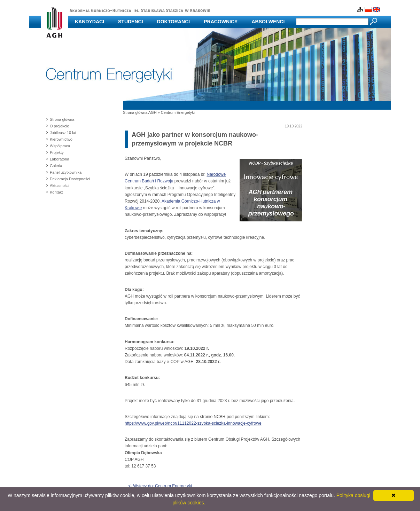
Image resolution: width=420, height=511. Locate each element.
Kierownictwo (61, 139)
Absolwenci (268, 22)
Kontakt (56, 192)
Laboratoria (60, 159)
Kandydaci (90, 22)
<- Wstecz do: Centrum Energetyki (160, 486)
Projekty (57, 152)
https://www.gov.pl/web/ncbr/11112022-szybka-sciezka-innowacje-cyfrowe (193, 423)
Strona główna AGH (140, 112)
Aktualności (60, 186)
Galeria (56, 166)
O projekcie (60, 126)
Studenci (131, 22)
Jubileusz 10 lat (63, 133)
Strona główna (62, 119)
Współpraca (60, 146)
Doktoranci (174, 22)
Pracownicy (221, 22)
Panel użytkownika (66, 172)
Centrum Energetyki (178, 112)
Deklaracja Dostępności (70, 179)
